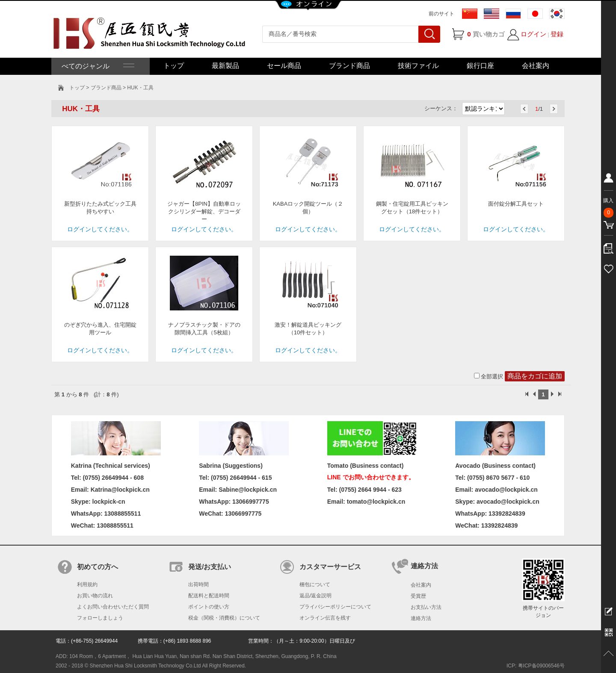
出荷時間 (198, 584)
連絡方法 (421, 618)
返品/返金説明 (315, 596)
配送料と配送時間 (209, 596)
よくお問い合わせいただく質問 (113, 607)
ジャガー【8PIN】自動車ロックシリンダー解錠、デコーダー (204, 211)
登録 (557, 34)
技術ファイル (418, 66)
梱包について (315, 584)
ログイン (533, 34)
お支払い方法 (426, 607)
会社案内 (536, 66)
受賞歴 (418, 596)
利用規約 (87, 584)
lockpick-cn (109, 502)
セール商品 (284, 66)
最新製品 (225, 66)
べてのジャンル (97, 66)
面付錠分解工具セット (516, 204)
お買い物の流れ (95, 596)
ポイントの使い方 (209, 607)
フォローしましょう (100, 618)
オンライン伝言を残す (325, 618)
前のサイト (441, 14)
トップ (174, 66)
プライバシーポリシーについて (335, 607)
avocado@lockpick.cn (508, 502)
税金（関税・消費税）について (224, 618)
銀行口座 (480, 66)
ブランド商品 (349, 66)
